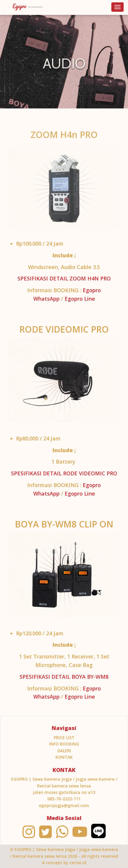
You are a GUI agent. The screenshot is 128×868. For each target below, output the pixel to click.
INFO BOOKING (64, 744)
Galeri (64, 751)
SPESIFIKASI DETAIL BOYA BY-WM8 (64, 677)
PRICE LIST (64, 737)
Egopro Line (80, 299)
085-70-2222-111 (64, 799)
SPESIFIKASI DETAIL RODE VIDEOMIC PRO (64, 473)
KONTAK (64, 757)
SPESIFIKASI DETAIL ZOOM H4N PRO (64, 278)
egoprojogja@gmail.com (64, 805)
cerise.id (78, 863)
